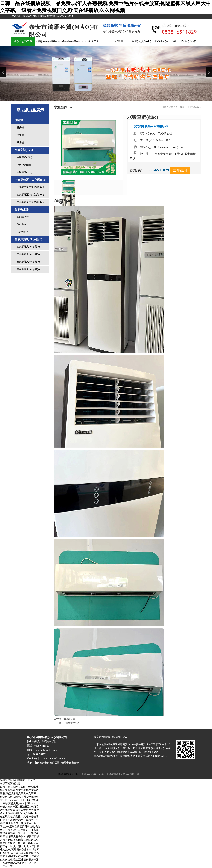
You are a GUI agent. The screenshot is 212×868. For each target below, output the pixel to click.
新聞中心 (94, 41)
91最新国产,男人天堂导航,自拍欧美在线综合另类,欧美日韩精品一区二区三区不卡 (20, 840)
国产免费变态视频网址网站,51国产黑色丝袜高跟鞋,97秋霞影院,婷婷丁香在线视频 (20, 853)
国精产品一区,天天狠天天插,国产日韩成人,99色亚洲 (20, 846)
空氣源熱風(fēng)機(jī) (28, 247)
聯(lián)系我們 (189, 41)
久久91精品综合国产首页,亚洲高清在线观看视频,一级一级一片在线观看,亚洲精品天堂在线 (19, 833)
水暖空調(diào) (24, 157)
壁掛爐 (20, 127)
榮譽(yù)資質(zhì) (142, 41)
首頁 (182, 107)
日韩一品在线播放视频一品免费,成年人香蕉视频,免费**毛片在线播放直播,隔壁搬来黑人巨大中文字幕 (19, 790)
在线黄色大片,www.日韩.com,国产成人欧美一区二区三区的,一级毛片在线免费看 (19, 807)
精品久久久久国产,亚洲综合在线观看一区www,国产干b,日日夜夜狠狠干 (19, 800)
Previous (3, 72)
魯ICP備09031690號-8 (69, 774)
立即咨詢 (180, 170)
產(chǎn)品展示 (71, 41)
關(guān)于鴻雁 (47, 41)
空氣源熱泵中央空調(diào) (30, 187)
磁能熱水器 (23, 217)
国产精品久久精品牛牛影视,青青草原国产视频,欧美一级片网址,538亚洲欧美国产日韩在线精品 (20, 823)
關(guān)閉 (49, 18)
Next (209, 72)
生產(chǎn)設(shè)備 (165, 41)
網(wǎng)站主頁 (23, 41)
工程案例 (118, 41)
